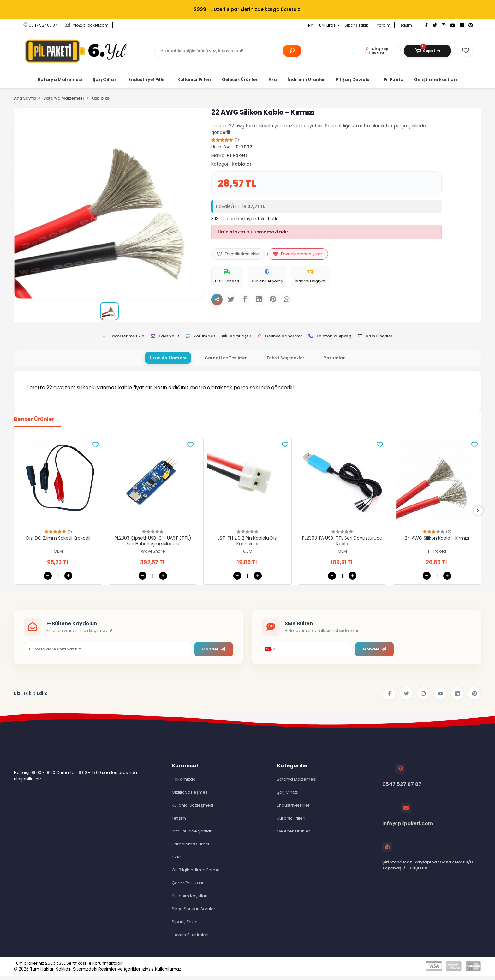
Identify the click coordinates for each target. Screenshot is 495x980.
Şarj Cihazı (288, 797)
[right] (481, 515)
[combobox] (270, 654)
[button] (427, 51)
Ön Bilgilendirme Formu (196, 874)
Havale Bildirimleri (190, 939)
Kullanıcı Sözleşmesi (192, 810)
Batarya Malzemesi (297, 784)
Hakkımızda (184, 784)
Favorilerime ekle (239, 254)
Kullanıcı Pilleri (291, 823)
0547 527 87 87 (402, 780)
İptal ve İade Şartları (192, 835)
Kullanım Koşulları (190, 900)
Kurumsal (185, 770)
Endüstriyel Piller (293, 810)
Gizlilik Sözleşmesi (190, 797)
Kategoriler (292, 770)
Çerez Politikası (187, 887)
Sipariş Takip (357, 25)
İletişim (405, 25)
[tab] (163, 362)
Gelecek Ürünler (293, 835)
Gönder (214, 653)
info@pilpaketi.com (408, 819)
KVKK (177, 861)
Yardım (384, 25)
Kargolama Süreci (190, 848)
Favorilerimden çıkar (302, 254)
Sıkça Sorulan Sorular (194, 913)
